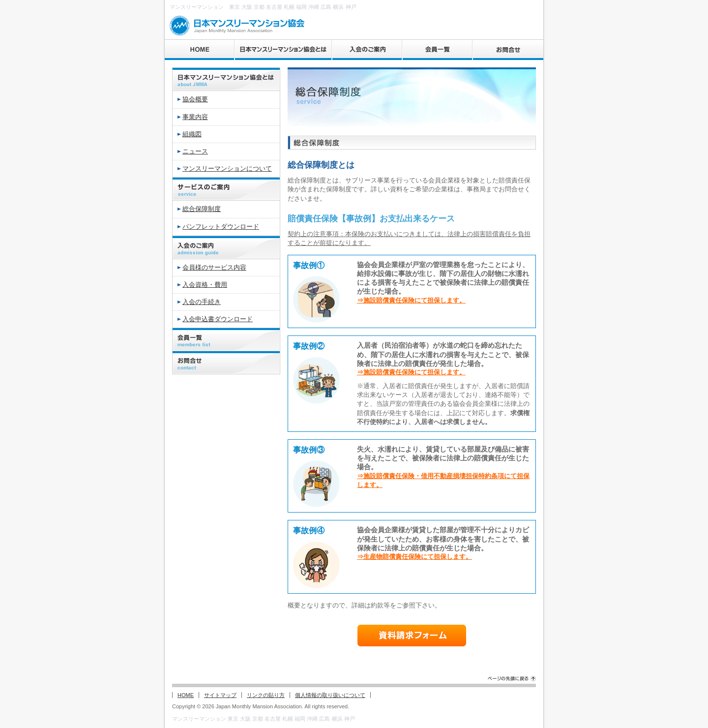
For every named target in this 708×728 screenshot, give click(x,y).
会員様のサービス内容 (214, 267)
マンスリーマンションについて (227, 168)
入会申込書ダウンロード (218, 319)
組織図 (192, 134)
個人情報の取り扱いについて (330, 695)
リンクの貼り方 (266, 695)
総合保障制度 (202, 209)
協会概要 (195, 99)
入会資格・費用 (205, 285)
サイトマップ (220, 695)
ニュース (195, 151)
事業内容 (195, 117)
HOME (186, 695)
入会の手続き (202, 302)
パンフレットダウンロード (221, 227)
